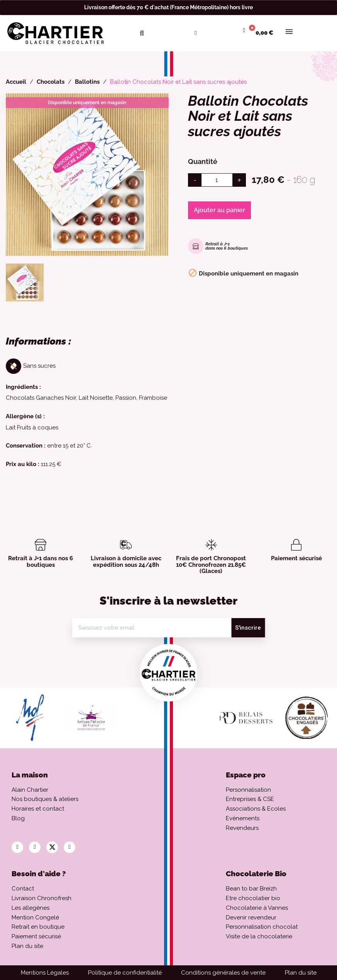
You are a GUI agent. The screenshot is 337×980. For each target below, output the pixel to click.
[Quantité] (217, 180)
